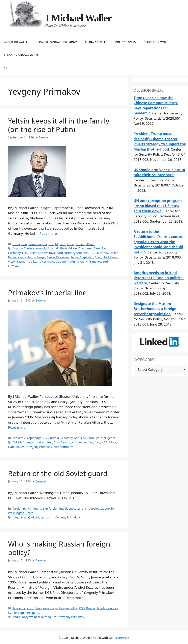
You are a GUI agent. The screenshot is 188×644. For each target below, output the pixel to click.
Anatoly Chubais (24, 248)
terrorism (47, 517)
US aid (90, 244)
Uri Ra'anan (111, 257)
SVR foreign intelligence (99, 438)
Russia (80, 244)
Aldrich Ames (21, 442)
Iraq (98, 442)
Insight (53, 244)
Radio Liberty (17, 257)
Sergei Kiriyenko (58, 257)
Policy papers (126, 42)
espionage (34, 438)
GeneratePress (119, 638)
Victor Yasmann (19, 261)
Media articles (96, 42)
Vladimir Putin (65, 261)
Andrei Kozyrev (42, 442)
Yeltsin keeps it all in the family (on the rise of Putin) (59, 125)
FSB (25, 253)
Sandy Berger (36, 257)
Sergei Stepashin (82, 257)
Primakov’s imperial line (47, 293)
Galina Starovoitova (42, 253)
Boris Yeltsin (69, 248)
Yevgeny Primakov (89, 261)
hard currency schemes (72, 253)
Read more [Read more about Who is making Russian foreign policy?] (74, 598)
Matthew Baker (107, 253)
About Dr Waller (17, 42)
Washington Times (21, 513)
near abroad (43, 617)
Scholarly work (156, 42)
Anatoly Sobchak (47, 248)
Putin (71, 244)
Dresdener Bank (89, 248)
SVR (23, 447)
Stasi (98, 257)
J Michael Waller (78, 18)
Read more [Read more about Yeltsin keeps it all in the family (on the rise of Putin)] (48, 233)
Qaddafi (14, 447)
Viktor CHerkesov (43, 261)
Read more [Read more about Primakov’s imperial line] (17, 427)
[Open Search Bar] (6, 68)
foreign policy (22, 508)
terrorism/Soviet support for (96, 508)
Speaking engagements (21, 55)
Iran (90, 442)
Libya (113, 442)
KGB (62, 244)
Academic (19, 438)
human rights (38, 244)
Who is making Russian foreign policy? (59, 548)
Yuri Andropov (63, 447)
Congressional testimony (57, 42)
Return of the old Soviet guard (58, 473)
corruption (20, 244)
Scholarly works (71, 438)
